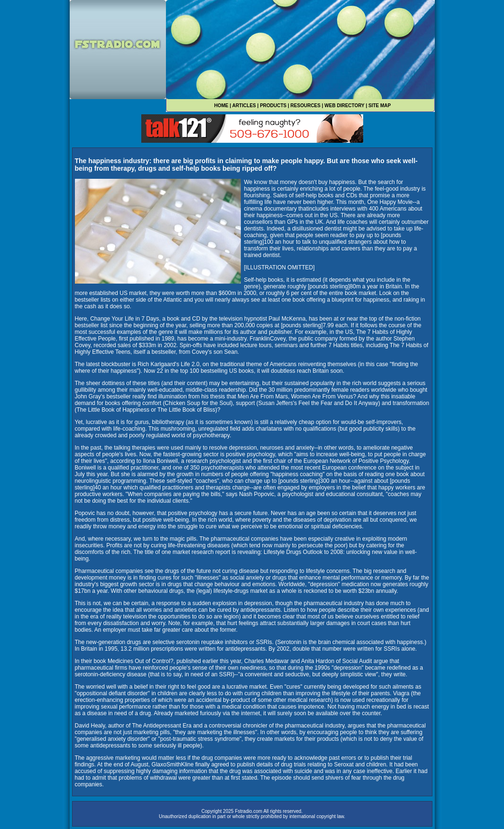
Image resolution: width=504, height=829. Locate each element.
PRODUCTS (273, 106)
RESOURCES (306, 106)
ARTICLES (244, 106)
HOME (221, 106)
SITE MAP (380, 106)
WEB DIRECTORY (344, 106)
